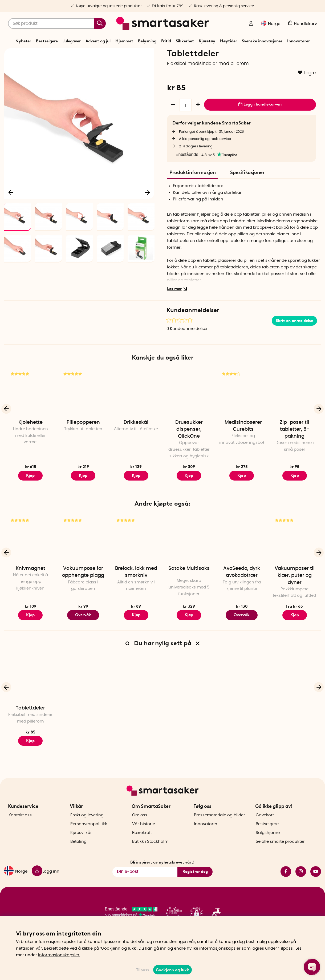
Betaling (78, 858)
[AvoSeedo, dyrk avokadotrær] (242, 570)
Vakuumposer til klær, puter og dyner (295, 607)
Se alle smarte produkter (280, 858)
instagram (301, 887)
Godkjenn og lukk (172, 970)
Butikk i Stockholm (150, 858)
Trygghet (155, 68)
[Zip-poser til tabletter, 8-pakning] (295, 424)
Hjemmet (124, 41)
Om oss (140, 831)
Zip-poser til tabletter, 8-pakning (294, 461)
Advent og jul (98, 41)
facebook (286, 887)
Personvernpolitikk (89, 840)
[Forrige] (11, 223)
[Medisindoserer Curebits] (242, 424)
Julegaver (72, 41)
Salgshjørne (268, 849)
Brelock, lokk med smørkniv (136, 604)
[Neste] (148, 223)
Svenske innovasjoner (262, 41)
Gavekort (265, 831)
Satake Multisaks (189, 600)
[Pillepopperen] (83, 424)
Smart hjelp (175, 68)
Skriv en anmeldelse (294, 352)
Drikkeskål (136, 454)
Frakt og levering (87, 831)
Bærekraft (142, 849)
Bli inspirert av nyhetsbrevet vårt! (162, 878)
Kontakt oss (20, 831)
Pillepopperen (83, 454)
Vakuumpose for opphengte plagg (83, 604)
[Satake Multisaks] (189, 570)
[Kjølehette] (30, 424)
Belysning (147, 41)
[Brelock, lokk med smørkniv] (136, 570)
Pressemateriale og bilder (220, 831)
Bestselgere (47, 41)
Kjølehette (31, 454)
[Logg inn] (251, 24)
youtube (316, 887)
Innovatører (298, 41)
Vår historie (144, 840)
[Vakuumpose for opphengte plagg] (83, 570)
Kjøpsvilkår (81, 849)
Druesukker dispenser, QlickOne (189, 461)
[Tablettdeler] (30, 710)
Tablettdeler (30, 740)
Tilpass (143, 970)
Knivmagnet (31, 600)
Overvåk (83, 647)
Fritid (166, 41)
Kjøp (30, 507)
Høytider (229, 41)
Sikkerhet (185, 41)
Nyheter (23, 41)
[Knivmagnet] (30, 570)
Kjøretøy (207, 41)
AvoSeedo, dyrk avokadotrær (242, 604)
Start (122, 68)
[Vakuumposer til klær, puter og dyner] (295, 570)
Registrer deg (195, 888)
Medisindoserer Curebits (243, 458)
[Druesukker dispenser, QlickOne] (189, 424)
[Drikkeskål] (136, 424)
